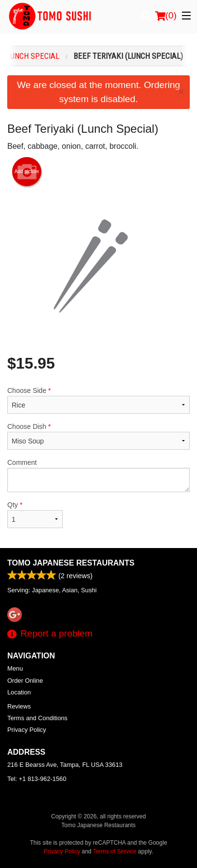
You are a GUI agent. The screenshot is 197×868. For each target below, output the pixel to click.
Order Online (25, 681)
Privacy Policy (27, 730)
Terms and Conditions (37, 718)
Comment (98, 475)
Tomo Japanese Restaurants (71, 563)
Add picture (27, 172)
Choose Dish (98, 436)
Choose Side (98, 400)
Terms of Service (115, 851)
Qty (35, 514)
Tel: (37, 779)
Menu (15, 668)
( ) (166, 16)
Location (19, 692)
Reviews (19, 706)
